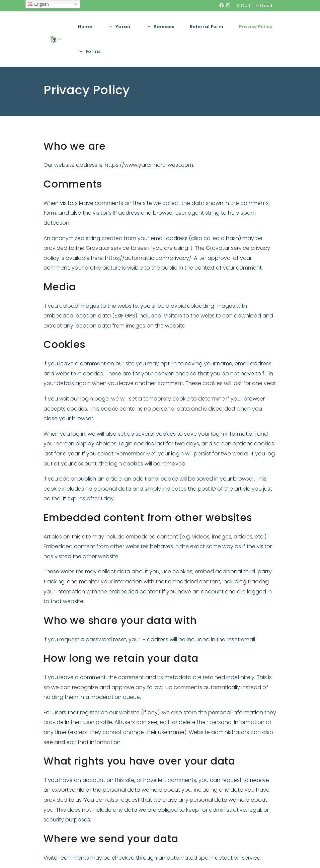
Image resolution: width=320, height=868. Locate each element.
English (38, 4)
